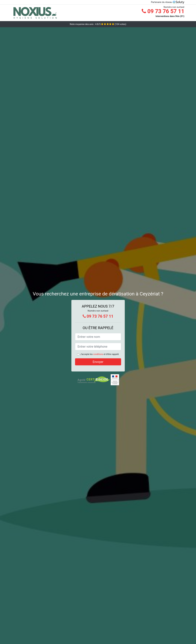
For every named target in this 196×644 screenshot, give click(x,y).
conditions (98, 354)
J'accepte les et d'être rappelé (99, 354)
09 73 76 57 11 (163, 11)
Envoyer (98, 362)
